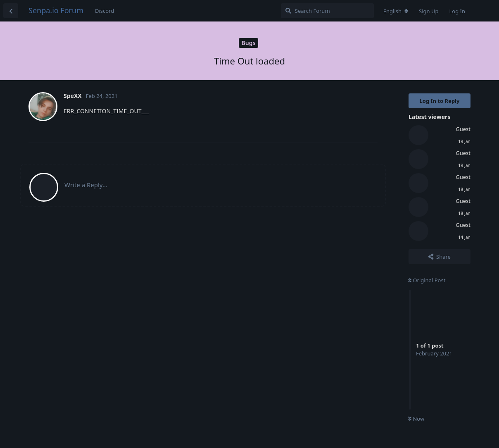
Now (416, 419)
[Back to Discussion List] (11, 11)
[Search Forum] (327, 11)
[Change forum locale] (396, 11)
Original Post (427, 280)
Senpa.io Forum (56, 10)
